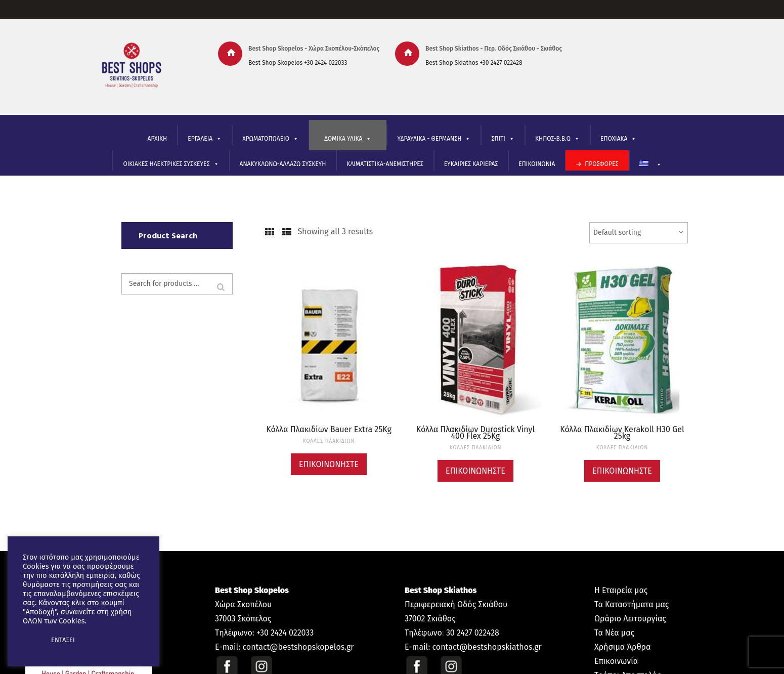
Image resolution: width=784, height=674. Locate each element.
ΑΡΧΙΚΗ (158, 139)
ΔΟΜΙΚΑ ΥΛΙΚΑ (348, 139)
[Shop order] (639, 233)
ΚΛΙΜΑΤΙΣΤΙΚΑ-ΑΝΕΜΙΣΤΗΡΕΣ (385, 164)
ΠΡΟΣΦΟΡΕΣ (601, 164)
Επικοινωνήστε (329, 464)
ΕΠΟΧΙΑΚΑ (619, 139)
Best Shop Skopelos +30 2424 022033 (298, 63)
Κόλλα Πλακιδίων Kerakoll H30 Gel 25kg (622, 433)
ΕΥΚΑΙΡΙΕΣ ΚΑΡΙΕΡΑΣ (471, 164)
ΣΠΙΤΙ (503, 139)
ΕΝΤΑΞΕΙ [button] (63, 640)
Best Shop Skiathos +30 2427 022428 (474, 63)
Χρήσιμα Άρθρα (622, 647)
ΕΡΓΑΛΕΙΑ (205, 139)
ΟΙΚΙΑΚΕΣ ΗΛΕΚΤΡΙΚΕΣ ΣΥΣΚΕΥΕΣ (171, 164)
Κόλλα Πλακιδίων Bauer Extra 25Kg (329, 429)
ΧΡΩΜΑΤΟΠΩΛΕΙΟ (270, 139)
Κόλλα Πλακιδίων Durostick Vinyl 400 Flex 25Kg (475, 433)
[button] (31, 640)
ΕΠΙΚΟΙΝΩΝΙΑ (537, 164)
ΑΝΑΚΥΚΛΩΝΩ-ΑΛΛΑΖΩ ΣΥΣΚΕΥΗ (283, 164)
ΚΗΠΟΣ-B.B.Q (557, 139)
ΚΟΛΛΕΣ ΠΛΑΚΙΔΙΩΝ (329, 441)
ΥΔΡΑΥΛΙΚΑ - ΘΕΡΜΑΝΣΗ (434, 139)
